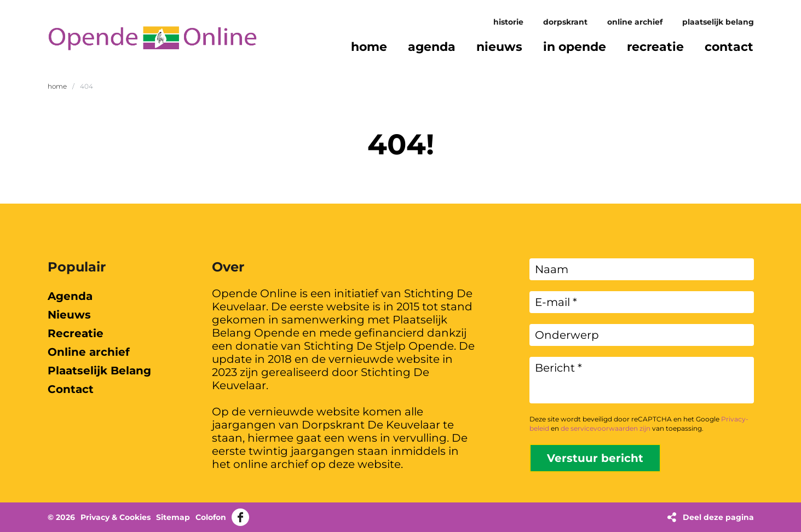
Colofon (211, 517)
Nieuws (69, 315)
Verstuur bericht (595, 458)
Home (57, 86)
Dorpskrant (565, 22)
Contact (71, 389)
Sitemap (173, 517)
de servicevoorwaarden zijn (606, 428)
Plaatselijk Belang (718, 22)
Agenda (70, 296)
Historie (508, 22)
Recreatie (76, 333)
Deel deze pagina (718, 517)
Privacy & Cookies (116, 517)
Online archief (635, 22)
